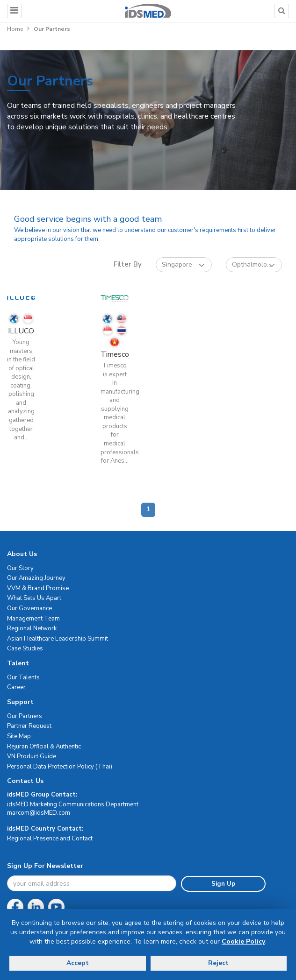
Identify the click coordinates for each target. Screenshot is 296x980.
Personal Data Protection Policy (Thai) (60, 767)
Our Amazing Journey (36, 578)
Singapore (183, 265)
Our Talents (23, 677)
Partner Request (29, 726)
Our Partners (25, 716)
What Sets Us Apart (34, 598)
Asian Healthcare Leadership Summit (58, 639)
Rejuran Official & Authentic (44, 747)
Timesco (115, 354)
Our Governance (29, 608)
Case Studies (25, 649)
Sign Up (223, 884)
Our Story (20, 568)
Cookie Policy (243, 941)
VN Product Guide (32, 756)
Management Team (33, 619)
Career (16, 687)
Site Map (19, 736)
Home (15, 29)
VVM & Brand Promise (38, 588)
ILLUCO (21, 331)
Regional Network (32, 628)
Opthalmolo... (253, 265)
